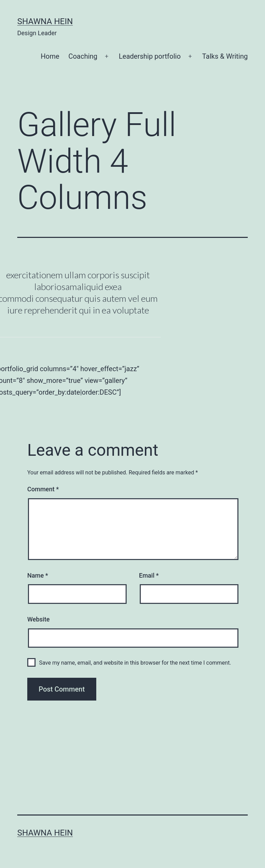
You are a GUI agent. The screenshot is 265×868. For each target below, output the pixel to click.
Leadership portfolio (150, 56)
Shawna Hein (45, 21)
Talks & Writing (225, 56)
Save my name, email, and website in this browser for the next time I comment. (135, 663)
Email (149, 575)
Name (38, 575)
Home (50, 56)
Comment (43, 489)
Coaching (83, 56)
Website (38, 619)
